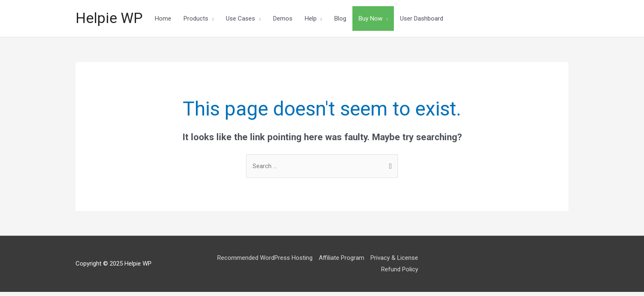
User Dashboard (422, 18)
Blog (340, 18)
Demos (283, 18)
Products (196, 18)
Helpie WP (109, 18)
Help (311, 18)
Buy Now (370, 18)
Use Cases (240, 18)
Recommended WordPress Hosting (265, 258)
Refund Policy (400, 269)
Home (163, 18)
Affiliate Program (342, 258)
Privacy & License (394, 258)
